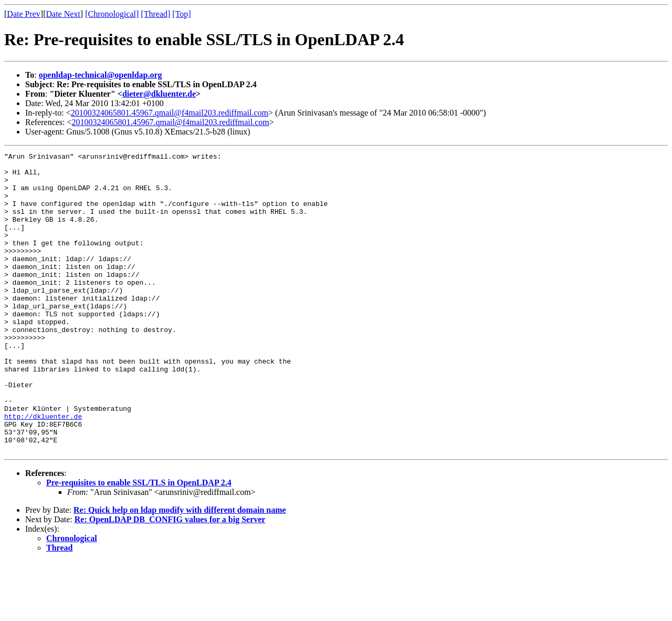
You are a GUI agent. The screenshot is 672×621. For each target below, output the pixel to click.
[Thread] (155, 14)
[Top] (181, 14)
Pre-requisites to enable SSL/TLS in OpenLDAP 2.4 (139, 542)
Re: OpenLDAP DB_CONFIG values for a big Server (170, 579)
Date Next (63, 14)
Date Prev (24, 14)
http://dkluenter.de (43, 470)
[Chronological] (112, 14)
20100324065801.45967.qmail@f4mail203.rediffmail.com (170, 113)
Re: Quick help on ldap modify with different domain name (180, 570)
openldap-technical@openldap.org (101, 75)
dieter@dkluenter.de (159, 94)
